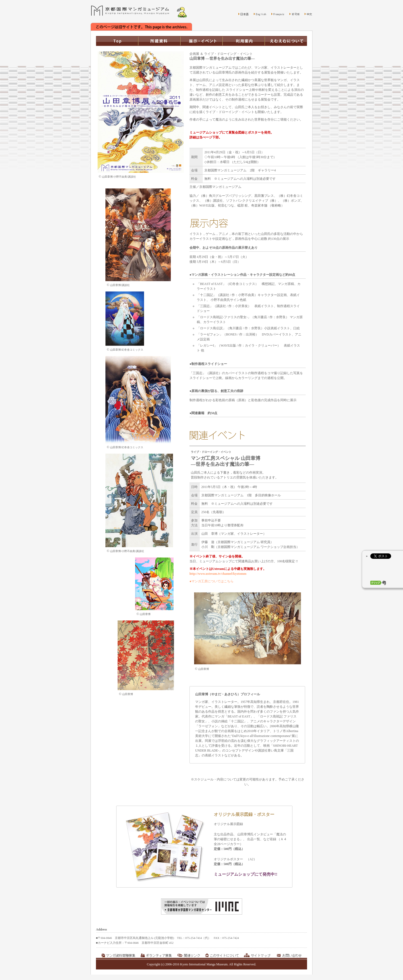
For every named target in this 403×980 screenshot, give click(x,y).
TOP (117, 41)
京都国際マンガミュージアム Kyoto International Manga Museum (130, 11)
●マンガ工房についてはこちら (212, 581)
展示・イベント (201, 41)
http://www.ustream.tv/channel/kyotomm (218, 574)
